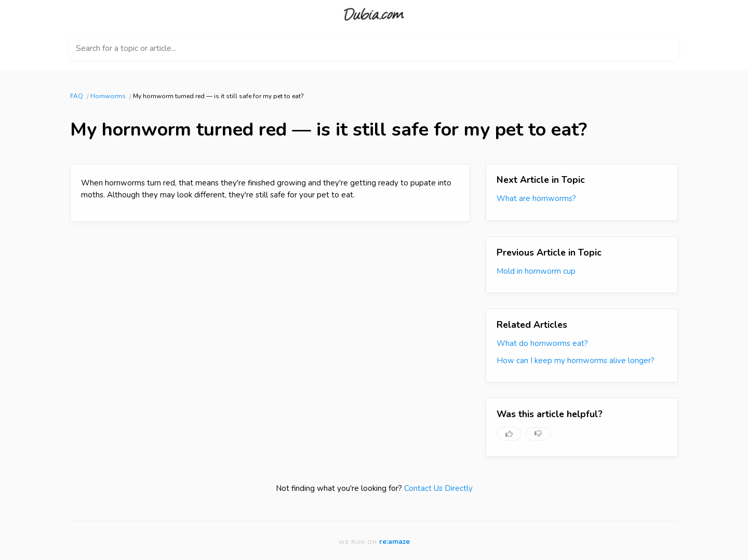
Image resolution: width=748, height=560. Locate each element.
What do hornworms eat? (542, 343)
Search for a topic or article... (126, 48)
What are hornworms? (536, 198)
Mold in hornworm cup (536, 271)
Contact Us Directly (438, 488)
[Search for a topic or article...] (374, 48)
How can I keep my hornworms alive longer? (576, 361)
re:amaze (395, 542)
